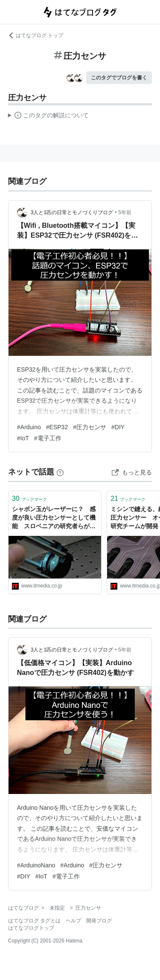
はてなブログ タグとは (34, 921)
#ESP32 (57, 427)
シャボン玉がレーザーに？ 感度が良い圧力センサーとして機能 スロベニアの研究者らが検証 (54, 518)
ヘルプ (73, 921)
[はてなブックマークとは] (60, 472)
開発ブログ (99, 921)
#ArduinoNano (36, 865)
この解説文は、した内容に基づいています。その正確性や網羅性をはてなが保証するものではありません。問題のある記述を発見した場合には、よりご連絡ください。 (48, 116)
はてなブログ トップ (36, 35)
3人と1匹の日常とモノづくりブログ (72, 212)
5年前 (125, 212)
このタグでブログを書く (119, 78)
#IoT (23, 438)
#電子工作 (48, 438)
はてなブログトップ (31, 928)
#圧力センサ (90, 427)
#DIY (118, 427)
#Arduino (29, 427)
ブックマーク (29, 499)
